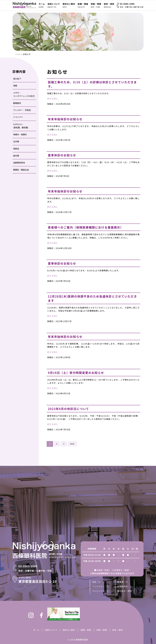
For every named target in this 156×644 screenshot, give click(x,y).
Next (73, 444)
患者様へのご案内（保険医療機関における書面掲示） (90, 227)
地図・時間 (96, 5)
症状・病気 (109, 5)
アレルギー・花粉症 (22, 110)
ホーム (42, 5)
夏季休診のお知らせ (64, 155)
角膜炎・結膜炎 (20, 134)
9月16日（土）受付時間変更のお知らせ (80, 373)
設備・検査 (83, 5)
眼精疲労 (17, 103)
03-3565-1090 (132, 5)
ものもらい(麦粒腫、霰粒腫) (21, 126)
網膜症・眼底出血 (21, 170)
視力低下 (17, 79)
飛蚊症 (16, 149)
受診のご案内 (69, 5)
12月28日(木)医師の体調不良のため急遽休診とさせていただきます (93, 298)
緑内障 (16, 156)
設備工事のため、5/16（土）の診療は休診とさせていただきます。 (93, 84)
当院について (54, 5)
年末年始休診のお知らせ (67, 119)
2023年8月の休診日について (71, 409)
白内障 (16, 141)
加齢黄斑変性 (19, 163)
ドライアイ (18, 117)
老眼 (15, 86)
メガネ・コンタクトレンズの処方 (24, 94)
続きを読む (53, 99)
